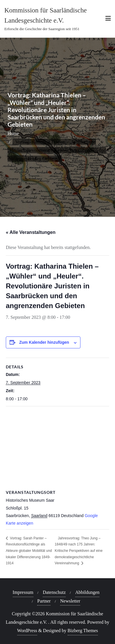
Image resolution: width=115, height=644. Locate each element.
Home (13, 133)
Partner (44, 601)
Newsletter (70, 601)
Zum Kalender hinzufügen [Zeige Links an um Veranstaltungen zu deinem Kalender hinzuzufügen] (44, 342)
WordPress (27, 631)
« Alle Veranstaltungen (31, 232)
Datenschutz (54, 592)
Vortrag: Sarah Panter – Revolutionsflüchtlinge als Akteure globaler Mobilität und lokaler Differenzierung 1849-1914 (29, 551)
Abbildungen (87, 592)
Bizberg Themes (83, 631)
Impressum (23, 592)
